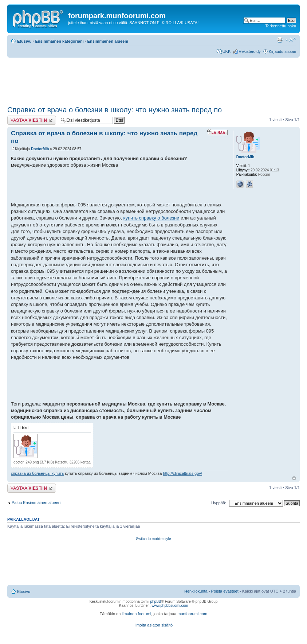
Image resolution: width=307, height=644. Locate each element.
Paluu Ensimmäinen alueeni (36, 503)
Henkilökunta (196, 591)
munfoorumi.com (192, 614)
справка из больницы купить (37, 473)
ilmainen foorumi (136, 614)
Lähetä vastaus (32, 120)
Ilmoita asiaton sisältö (153, 625)
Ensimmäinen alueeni (108, 41)
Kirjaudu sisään (282, 51)
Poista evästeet (225, 591)
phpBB (156, 602)
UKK (227, 51)
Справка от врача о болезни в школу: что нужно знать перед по (115, 110)
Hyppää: (219, 503)
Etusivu (24, 41)
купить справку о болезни (151, 218)
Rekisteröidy (250, 51)
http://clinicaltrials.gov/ (182, 473)
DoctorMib (40, 149)
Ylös (294, 478)
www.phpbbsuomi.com (170, 606)
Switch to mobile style (153, 539)
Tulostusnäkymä (280, 40)
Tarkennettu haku (281, 26)
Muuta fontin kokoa (291, 40)
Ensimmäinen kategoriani (60, 41)
